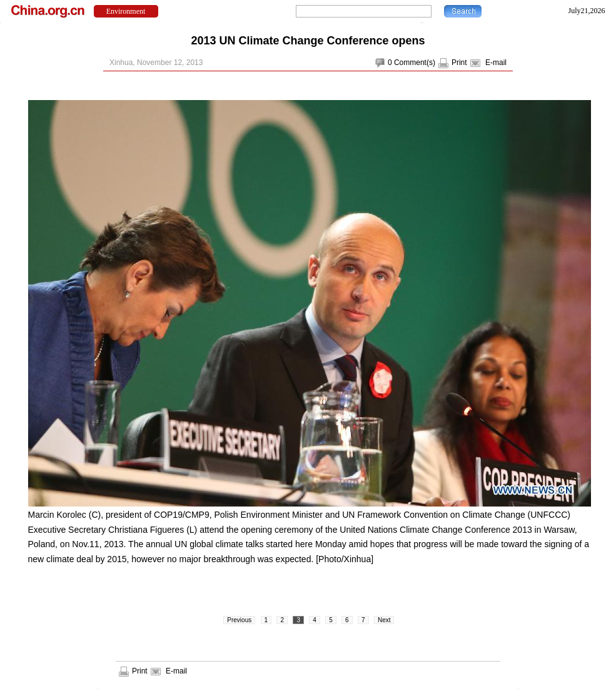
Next (384, 620)
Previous (239, 620)
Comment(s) (415, 63)
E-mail (496, 63)
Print (459, 63)
